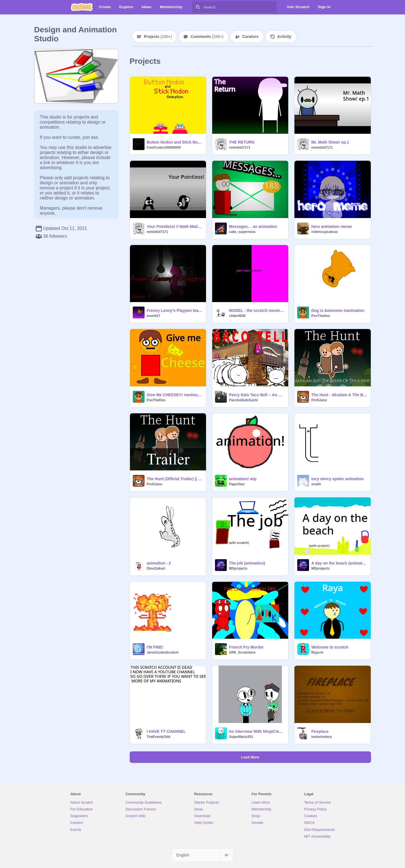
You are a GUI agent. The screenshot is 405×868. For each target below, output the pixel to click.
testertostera (322, 737)
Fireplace (320, 731)
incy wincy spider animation (337, 479)
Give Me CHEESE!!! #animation (175, 395)
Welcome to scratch (330, 647)
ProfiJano (319, 400)
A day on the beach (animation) (339, 563)
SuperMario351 (241, 737)
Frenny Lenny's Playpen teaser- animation (175, 311)
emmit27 (154, 316)
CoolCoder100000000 (164, 148)
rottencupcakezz (324, 232)
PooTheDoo (321, 316)
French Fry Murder (246, 647)
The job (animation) (247, 563)
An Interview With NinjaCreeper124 (257, 731)
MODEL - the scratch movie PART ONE (257, 311)
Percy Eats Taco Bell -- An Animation (257, 395)
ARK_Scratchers (242, 652)
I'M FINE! (155, 647)
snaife (316, 484)
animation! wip (243, 479)
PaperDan (237, 484)
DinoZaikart (156, 568)
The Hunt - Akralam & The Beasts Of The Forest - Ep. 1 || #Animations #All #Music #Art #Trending (339, 395)
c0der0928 (237, 316)
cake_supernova (242, 232)
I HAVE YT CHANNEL (166, 731)
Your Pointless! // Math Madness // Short (175, 226)
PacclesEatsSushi (243, 400)
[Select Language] (203, 855)
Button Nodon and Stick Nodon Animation (175, 142)
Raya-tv (317, 652)
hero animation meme (332, 226)
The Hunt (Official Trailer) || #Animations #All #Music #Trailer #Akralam (175, 479)
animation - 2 (159, 563)
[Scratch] (82, 7)
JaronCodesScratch (163, 652)
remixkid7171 (240, 148)
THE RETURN (242, 142)
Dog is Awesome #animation (338, 311)
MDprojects (238, 568)
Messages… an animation (253, 226)
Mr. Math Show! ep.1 (330, 142)
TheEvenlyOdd (159, 737)
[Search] (198, 7)
